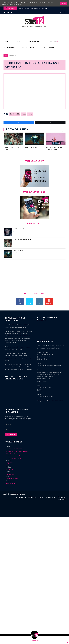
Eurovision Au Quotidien (14, 457)
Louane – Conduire (19, 230)
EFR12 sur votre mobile (36, 498)
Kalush (25, 114)
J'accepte (64, 3)
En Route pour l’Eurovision (14, 450)
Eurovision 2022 (15, 114)
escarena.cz (9, 470)
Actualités (53, 42)
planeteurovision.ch (12, 479)
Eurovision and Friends (13, 459)
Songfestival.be (11, 464)
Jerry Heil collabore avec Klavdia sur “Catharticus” (33, 9)
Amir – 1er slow (31, 148)
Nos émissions (9, 47)
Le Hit (18, 42)
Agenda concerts (35, 42)
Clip (6, 56)
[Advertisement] (35, 32)
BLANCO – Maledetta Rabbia (11, 149)
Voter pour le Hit (20, 498)
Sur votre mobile (28, 47)
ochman (32, 114)
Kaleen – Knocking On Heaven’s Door (54, 149)
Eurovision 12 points (12, 454)
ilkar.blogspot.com (11, 484)
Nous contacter (48, 47)
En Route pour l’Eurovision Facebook (17, 452)
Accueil (6, 42)
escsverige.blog (11, 475)
